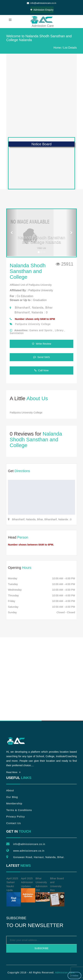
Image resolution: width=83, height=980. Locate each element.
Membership (14, 803)
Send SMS (42, 357)
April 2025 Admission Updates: (28, 890)
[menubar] (10, 20)
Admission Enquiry (42, 10)
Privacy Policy (16, 816)
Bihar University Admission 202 (43, 889)
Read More (13, 772)
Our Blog (12, 797)
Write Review (41, 344)
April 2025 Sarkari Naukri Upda (14, 892)
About (10, 790)
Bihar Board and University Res (57, 892)
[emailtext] (41, 940)
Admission (41, 20)
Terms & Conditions (19, 810)
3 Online (74, 976)
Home (57, 48)
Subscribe (41, 948)
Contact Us (14, 823)
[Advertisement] (41, 95)
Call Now (41, 370)
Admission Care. (65, 973)
